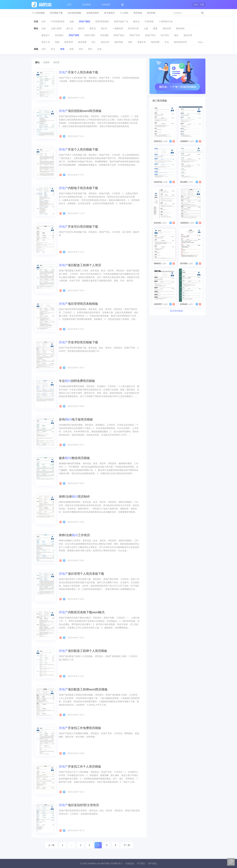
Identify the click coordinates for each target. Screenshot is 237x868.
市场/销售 (149, 21)
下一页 (127, 845)
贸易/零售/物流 (102, 21)
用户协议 (153, 863)
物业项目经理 (180, 42)
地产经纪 (165, 35)
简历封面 (151, 13)
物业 (176, 35)
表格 (62, 49)
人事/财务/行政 (166, 21)
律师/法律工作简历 (74, 535)
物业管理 (69, 42)
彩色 (100, 49)
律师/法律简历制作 (74, 497)
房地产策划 (119, 35)
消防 (130, 42)
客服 (57, 42)
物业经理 (188, 35)
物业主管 (105, 42)
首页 (69, 5)
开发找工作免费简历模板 (80, 728)
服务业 (136, 21)
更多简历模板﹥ (177, 311)
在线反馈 (130, 863)
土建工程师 (56, 28)
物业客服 (82, 42)
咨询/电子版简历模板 (76, 419)
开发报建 (104, 35)
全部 (44, 21)
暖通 (155, 28)
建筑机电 (180, 28)
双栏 (81, 49)
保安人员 (46, 42)
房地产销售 (74, 35)
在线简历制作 (93, 13)
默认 (37, 62)
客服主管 (142, 42)
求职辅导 (106, 5)
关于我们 (141, 863)
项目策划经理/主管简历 (79, 805)
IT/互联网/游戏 (58, 21)
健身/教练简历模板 (74, 458)
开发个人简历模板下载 (78, 149)
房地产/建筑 (84, 21)
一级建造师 (118, 28)
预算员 (93, 28)
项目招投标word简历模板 (80, 111)
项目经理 (167, 28)
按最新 (46, 62)
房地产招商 (90, 35)
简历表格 (138, 13)
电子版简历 (109, 13)
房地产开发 (135, 35)
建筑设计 (46, 35)
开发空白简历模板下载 (78, 227)
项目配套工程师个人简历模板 (83, 651)
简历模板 (87, 5)
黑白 (90, 49)
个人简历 (124, 13)
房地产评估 (150, 35)
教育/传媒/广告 (121, 21)
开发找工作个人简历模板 (80, 767)
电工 (94, 42)
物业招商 (155, 42)
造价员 (104, 28)
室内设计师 (133, 28)
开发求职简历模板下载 (78, 342)
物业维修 (119, 42)
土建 (146, 28)
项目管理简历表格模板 (78, 304)
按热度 (56, 62)
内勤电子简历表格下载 (78, 188)
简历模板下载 (56, 13)
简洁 (53, 49)
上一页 (51, 845)
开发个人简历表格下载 (78, 72)
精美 (72, 49)
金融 (72, 21)
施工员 (70, 28)
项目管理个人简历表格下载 (81, 574)
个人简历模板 (38, 13)
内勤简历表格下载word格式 (82, 612)
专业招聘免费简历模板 (77, 381)
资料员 (81, 28)
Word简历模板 (74, 13)
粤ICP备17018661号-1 (112, 863)
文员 (167, 42)
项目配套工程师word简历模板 (83, 689)
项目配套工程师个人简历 (80, 265)
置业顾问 (59, 35)
